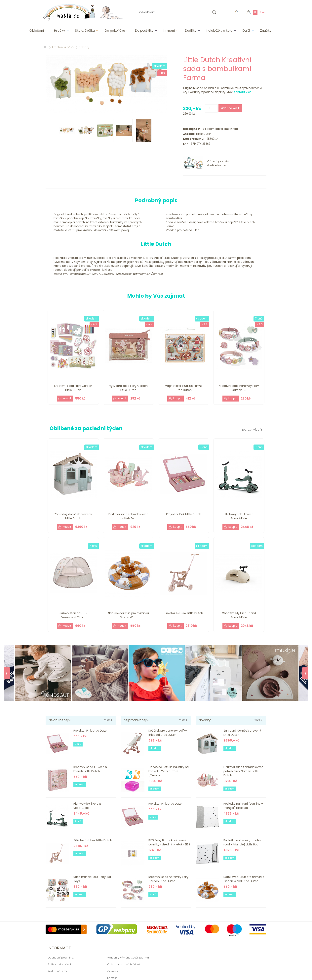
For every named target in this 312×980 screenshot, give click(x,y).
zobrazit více (243, 92)
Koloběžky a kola (219, 31)
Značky (266, 31)
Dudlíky (191, 31)
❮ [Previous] (7, 673)
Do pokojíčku (115, 31)
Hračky (59, 31)
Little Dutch (203, 134)
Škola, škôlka (85, 31)
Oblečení (37, 31)
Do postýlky (144, 31)
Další (246, 31)
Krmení (169, 31)
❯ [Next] (305, 673)
